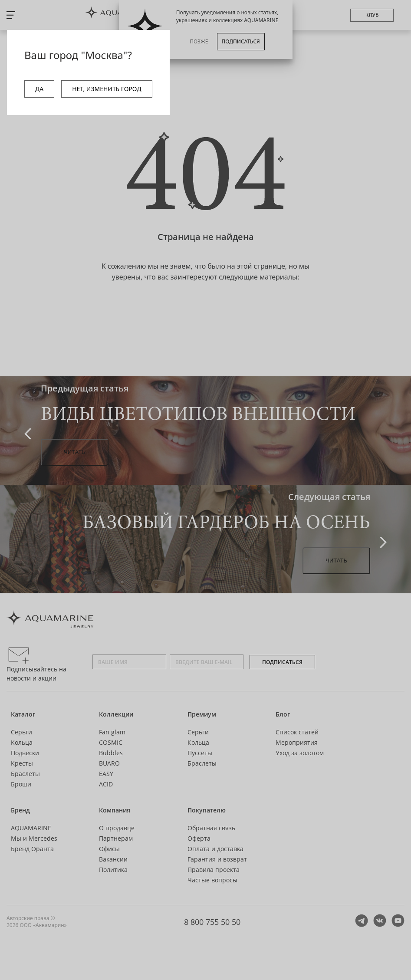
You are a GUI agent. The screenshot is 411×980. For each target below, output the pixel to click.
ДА (39, 89)
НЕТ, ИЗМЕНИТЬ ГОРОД (107, 89)
